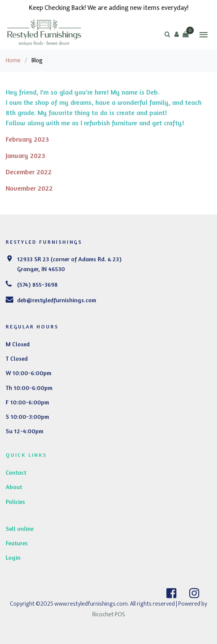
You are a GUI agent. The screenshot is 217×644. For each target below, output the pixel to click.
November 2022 (29, 188)
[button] (176, 34)
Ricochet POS (109, 615)
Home (13, 61)
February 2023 (27, 139)
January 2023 (25, 155)
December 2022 (29, 172)
